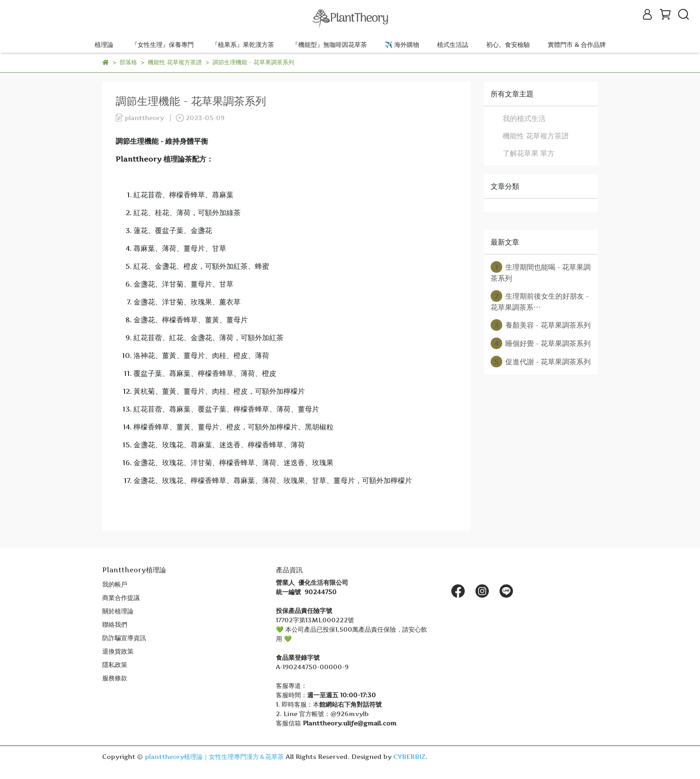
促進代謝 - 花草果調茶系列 (541, 362)
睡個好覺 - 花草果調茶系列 (541, 343)
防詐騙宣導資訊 (124, 638)
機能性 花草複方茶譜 (536, 136)
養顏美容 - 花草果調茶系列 (541, 325)
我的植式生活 (524, 118)
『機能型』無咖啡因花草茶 (329, 44)
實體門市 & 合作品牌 (577, 44)
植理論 (104, 44)
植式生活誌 (453, 44)
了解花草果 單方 (529, 153)
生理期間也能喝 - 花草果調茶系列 (541, 272)
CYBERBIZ (409, 756)
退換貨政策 (118, 651)
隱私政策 (115, 664)
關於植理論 (118, 611)
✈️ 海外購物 (402, 44)
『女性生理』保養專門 (162, 44)
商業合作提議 (121, 598)
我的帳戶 (115, 584)
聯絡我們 (115, 624)
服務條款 (115, 678)
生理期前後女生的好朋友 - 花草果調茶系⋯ (540, 301)
